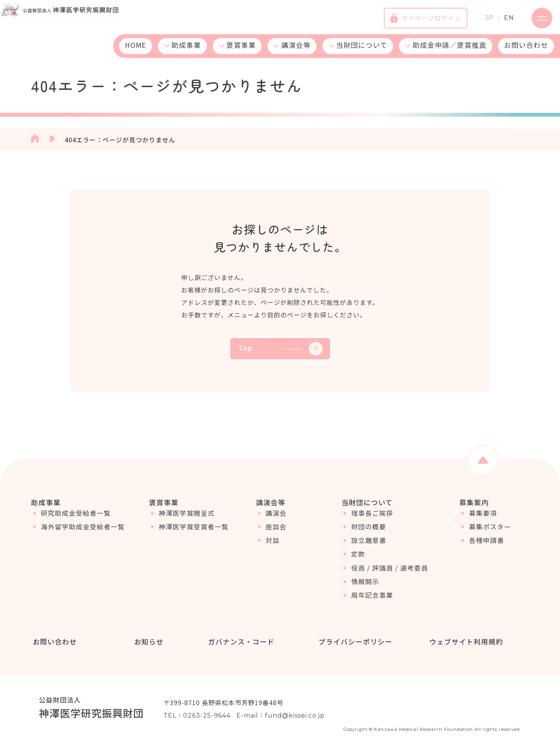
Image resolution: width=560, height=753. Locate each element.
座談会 (276, 532)
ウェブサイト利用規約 (464, 642)
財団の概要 (369, 532)
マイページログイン (419, 21)
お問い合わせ (526, 52)
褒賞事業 (241, 52)
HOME (136, 52)
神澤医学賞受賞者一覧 (194, 532)
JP (483, 21)
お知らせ (147, 642)
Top (280, 349)
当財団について (362, 52)
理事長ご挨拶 (372, 518)
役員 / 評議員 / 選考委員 (390, 573)
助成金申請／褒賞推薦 (450, 52)
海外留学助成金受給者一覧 (83, 532)
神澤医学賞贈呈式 (187, 518)
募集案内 (474, 502)
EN (502, 21)
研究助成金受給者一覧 (76, 518)
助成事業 (186, 52)
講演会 (276, 518)
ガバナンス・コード (239, 642)
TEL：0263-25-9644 (197, 716)
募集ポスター (490, 532)
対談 (273, 546)
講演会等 (296, 52)
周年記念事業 (372, 601)
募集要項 (483, 518)
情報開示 (365, 587)
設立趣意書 (369, 546)
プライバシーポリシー (354, 642)
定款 (358, 559)
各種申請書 (486, 546)
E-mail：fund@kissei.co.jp (281, 716)
